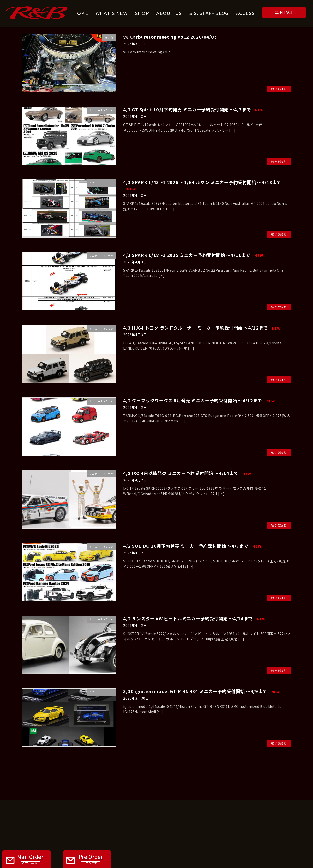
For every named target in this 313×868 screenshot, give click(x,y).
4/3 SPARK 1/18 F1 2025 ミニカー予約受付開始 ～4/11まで (193, 255)
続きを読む (279, 89)
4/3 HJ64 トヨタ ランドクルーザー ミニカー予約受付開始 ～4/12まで (202, 328)
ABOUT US (112, 785)
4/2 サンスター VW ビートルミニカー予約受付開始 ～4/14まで (194, 618)
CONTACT (284, 12)
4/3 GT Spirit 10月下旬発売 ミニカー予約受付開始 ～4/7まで (193, 109)
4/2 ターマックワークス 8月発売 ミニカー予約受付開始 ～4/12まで (199, 400)
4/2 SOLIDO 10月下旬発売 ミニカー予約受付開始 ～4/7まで (192, 546)
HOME (79, 785)
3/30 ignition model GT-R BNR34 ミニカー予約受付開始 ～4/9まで (201, 691)
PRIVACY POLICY (230, 785)
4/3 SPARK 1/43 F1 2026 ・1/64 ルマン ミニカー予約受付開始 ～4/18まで (202, 185)
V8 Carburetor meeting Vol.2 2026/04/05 (170, 37)
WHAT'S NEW (150, 785)
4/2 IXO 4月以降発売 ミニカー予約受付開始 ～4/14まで (187, 473)
